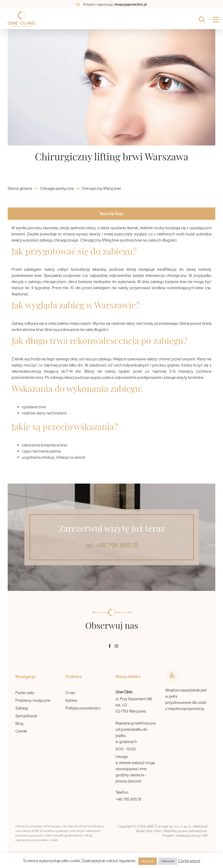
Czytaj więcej (189, 861)
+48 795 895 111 (128, 799)
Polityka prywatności (83, 708)
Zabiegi (22, 708)
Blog (19, 724)
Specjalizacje (26, 716)
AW (205, 835)
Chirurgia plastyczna (57, 189)
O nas (70, 693)
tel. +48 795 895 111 (112, 545)
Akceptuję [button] (148, 861)
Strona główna (20, 189)
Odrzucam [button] (168, 861)
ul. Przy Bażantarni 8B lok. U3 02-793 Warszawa (134, 705)
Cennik (21, 731)
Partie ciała (25, 693)
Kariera (71, 700)
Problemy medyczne (33, 700)
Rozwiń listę (112, 213)
